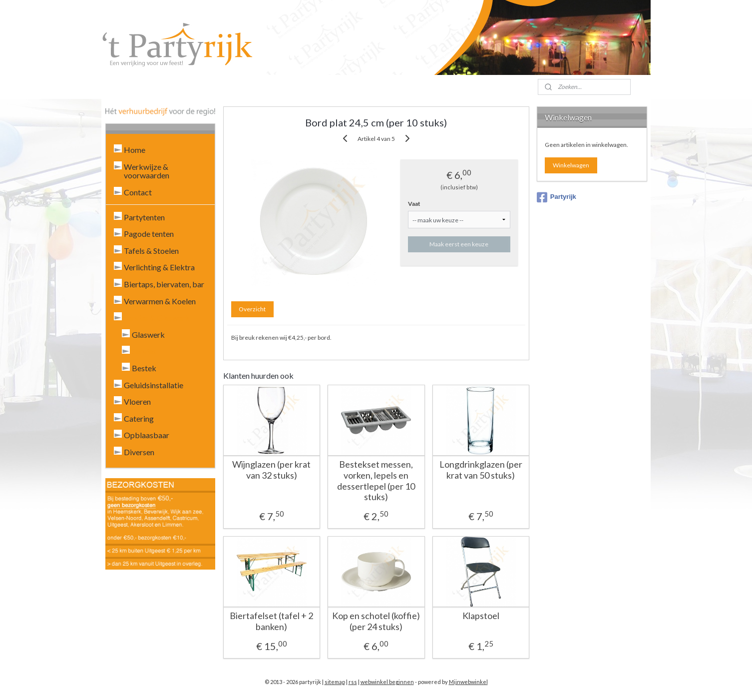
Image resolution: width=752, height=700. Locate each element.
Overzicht (252, 309)
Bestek (144, 368)
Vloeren (137, 401)
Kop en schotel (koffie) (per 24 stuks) (376, 621)
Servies (144, 351)
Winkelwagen (571, 165)
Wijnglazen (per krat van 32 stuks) (271, 470)
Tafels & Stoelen (151, 251)
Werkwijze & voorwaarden (147, 171)
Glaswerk (148, 335)
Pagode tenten (149, 234)
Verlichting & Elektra (159, 267)
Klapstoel (480, 616)
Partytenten (144, 217)
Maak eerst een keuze (459, 244)
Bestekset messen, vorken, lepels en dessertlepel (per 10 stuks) (376, 481)
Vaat (414, 204)
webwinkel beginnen (387, 682)
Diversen (139, 452)
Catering (139, 418)
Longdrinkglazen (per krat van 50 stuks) (480, 470)
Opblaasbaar (147, 435)
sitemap (335, 682)
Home (135, 150)
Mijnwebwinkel (468, 682)
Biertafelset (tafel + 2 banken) (271, 621)
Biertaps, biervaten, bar (164, 284)
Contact (138, 192)
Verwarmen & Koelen (160, 301)
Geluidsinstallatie (154, 385)
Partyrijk (557, 197)
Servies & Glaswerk (157, 318)
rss (353, 682)
